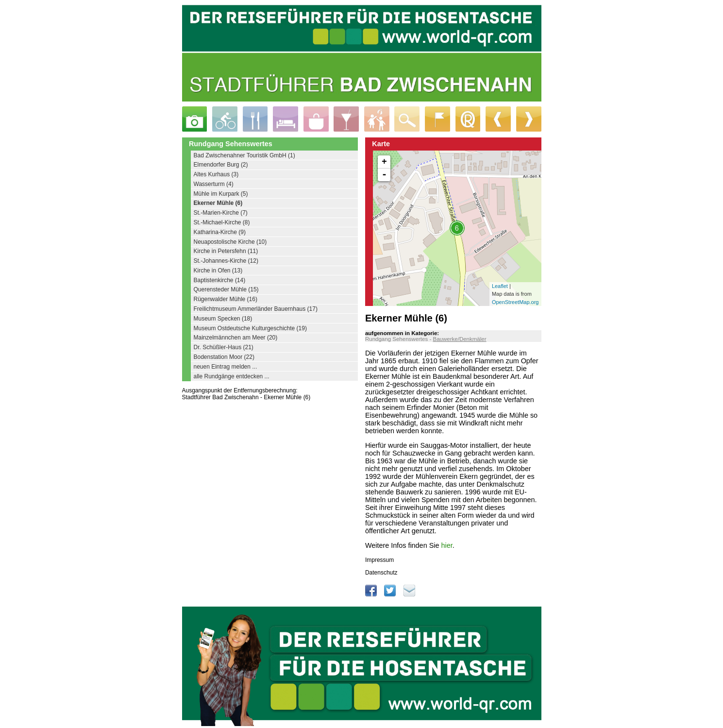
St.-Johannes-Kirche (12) (226, 261)
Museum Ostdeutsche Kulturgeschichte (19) (250, 328)
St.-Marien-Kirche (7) (221, 213)
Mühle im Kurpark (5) (221, 194)
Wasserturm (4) (214, 184)
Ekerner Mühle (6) (218, 203)
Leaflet (500, 286)
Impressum (379, 560)
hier (446, 545)
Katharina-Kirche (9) (220, 232)
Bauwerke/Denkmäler (459, 339)
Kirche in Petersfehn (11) (226, 251)
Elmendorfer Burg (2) (221, 165)
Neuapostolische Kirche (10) (230, 242)
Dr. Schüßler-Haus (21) (224, 347)
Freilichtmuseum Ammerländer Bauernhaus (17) (256, 309)
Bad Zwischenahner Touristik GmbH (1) (244, 155)
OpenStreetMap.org (515, 302)
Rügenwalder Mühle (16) (226, 299)
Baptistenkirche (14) (220, 280)
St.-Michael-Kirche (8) (222, 222)
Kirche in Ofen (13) (218, 271)
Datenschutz (381, 573)
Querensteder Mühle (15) (226, 289)
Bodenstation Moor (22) (224, 357)
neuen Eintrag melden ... (226, 367)
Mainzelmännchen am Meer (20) (236, 338)
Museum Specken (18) (223, 319)
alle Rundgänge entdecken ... (232, 376)
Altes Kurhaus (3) (216, 174)
